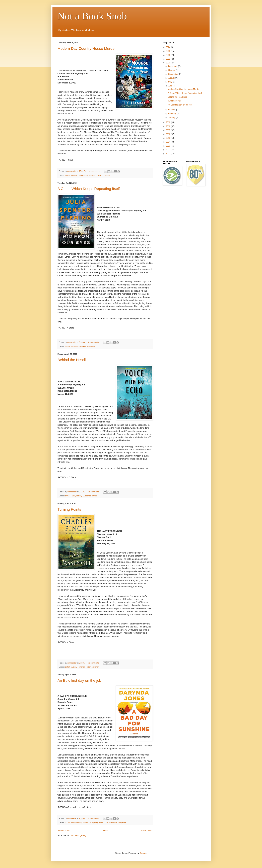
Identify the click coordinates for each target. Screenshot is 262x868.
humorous (106, 175)
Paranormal (104, 822)
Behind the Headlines (75, 360)
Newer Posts (64, 831)
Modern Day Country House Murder (87, 48)
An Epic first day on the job (79, 680)
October (172, 70)
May (170, 82)
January (172, 118)
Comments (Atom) (78, 835)
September (173, 74)
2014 (168, 142)
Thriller (95, 496)
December (173, 66)
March (171, 110)
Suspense (91, 346)
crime (67, 496)
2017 (168, 130)
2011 (168, 154)
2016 (168, 134)
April (171, 86)
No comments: (95, 171)
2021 (168, 59)
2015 (168, 138)
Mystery (83, 346)
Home (106, 831)
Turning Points (69, 509)
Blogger (143, 853)
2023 (168, 51)
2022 (168, 55)
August (172, 78)
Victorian (96, 667)
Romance (113, 822)
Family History (76, 496)
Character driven (72, 346)
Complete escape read (87, 175)
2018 (168, 126)
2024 (168, 47)
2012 (168, 150)
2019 (168, 122)
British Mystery (71, 175)
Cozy (99, 175)
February (173, 114)
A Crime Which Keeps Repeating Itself (89, 189)
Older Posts (147, 831)
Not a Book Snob (92, 16)
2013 (168, 146)
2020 (168, 63)
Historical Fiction (84, 667)
